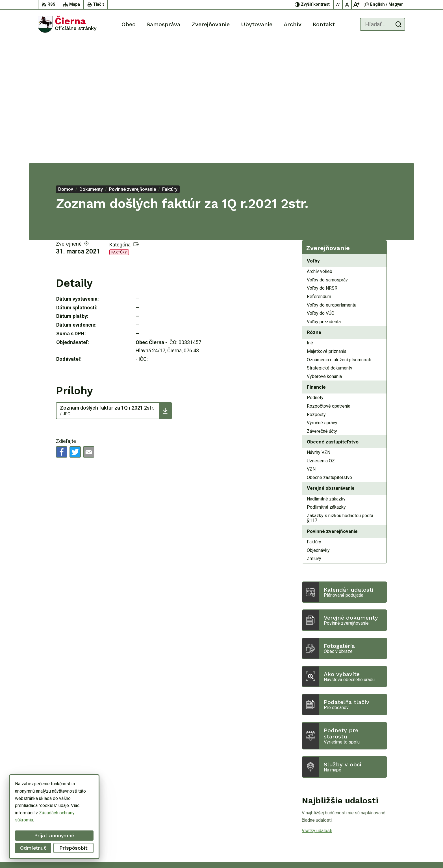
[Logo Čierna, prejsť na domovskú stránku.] (67, 24)
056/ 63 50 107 (382, 821)
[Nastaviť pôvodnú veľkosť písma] (347, 5)
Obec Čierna (321, 853)
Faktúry (119, 129)
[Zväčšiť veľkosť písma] (356, 5)
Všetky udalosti (317, 707)
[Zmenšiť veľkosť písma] (338, 5)
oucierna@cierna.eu (386, 827)
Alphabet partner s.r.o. (250, 853)
